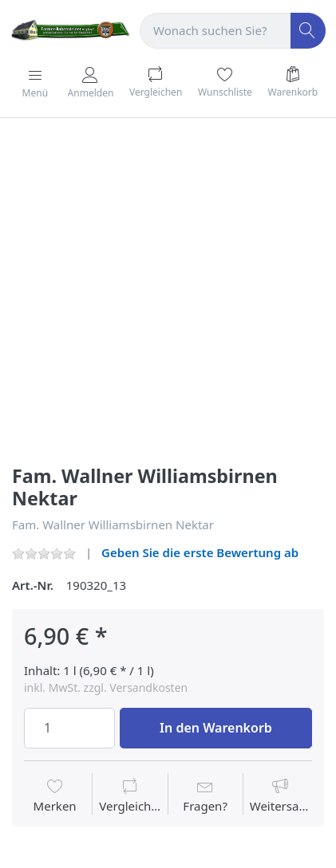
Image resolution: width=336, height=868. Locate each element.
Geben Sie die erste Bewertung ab (200, 552)
